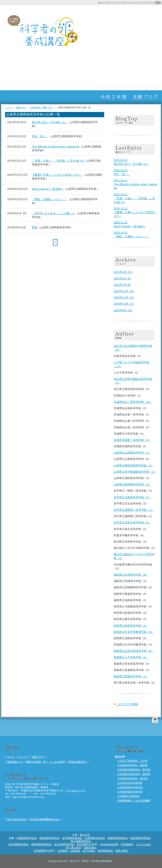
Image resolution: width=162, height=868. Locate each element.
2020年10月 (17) (124, 304)
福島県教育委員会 (49, 838)
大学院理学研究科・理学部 (132, 778)
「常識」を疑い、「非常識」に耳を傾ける (58, 161)
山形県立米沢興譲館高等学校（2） (135, 472)
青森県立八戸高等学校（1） (131, 657)
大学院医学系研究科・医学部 (134, 770)
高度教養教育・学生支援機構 (134, 801)
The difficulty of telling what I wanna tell (56, 147)
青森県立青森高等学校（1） (131, 676)
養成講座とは (111, 30)
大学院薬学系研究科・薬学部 (134, 774)
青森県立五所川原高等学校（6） (134, 651)
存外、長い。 (40, 136)
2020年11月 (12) (124, 298)
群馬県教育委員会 (41, 844)
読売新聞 (39, 851)
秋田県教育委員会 (140, 838)
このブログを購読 (127, 704)
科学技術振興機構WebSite (45, 819)
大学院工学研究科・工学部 (132, 761)
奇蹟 (35, 227)
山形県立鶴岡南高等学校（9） (132, 484)
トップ (8, 107)
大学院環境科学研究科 (130, 787)
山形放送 (75, 851)
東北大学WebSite (17, 819)
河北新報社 (127, 844)
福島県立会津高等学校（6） (131, 575)
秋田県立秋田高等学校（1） (131, 626)
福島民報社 (90, 847)
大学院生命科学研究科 (130, 783)
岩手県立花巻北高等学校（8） (132, 523)
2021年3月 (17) (123, 272)
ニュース (100, 30)
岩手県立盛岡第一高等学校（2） (134, 510)
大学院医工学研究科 (129, 796)
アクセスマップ (75, 790)
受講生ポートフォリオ (100, 65)
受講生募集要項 (143, 30)
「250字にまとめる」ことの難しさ (53, 213)
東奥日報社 (122, 851)
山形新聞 (62, 851)
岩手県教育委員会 (72, 838)
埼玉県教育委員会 (19, 844)
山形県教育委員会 (95, 838)
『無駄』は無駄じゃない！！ (50, 199)
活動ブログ (153, 30)
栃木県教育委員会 (81, 841)
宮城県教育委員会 (27, 838)
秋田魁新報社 (105, 851)
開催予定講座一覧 (121, 30)
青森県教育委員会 (118, 838)
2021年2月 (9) (122, 279)
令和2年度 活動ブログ (42, 107)
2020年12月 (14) (124, 291)
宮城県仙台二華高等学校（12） (133, 402)
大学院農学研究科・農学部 (132, 765)
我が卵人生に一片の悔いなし (50, 122)
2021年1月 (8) (122, 285)
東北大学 (85, 835)
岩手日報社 (89, 851)
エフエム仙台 (143, 844)
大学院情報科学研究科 (130, 792)
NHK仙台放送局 (109, 844)
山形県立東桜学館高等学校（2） (134, 465)
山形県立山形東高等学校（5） (132, 453)
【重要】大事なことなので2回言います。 (57, 175)
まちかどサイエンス (90, 65)
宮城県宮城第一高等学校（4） (132, 440)
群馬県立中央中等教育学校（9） (134, 632)
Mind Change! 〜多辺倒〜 (48, 189)
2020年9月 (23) (123, 310)
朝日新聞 (82, 844)
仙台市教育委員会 (64, 844)
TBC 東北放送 (74, 847)
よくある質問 (132, 30)
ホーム (90, 30)
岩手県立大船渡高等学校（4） (132, 497)
